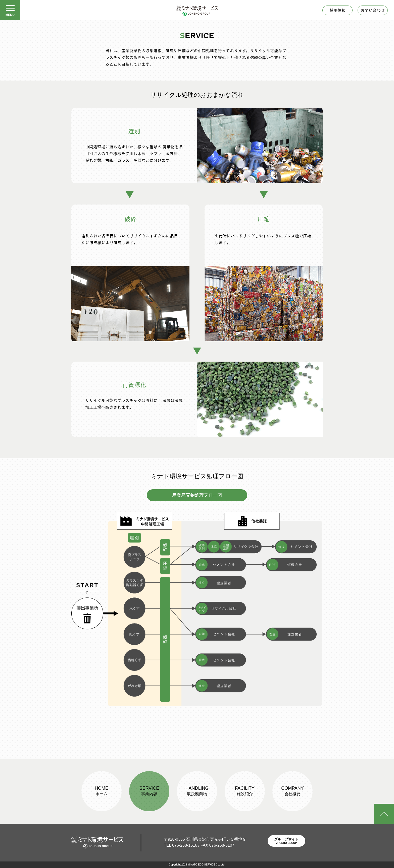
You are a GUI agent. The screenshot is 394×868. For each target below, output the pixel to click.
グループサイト (286, 841)
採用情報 (337, 10)
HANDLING (197, 791)
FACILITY (245, 791)
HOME (102, 791)
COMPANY (292, 791)
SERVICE (149, 791)
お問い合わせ (373, 10)
